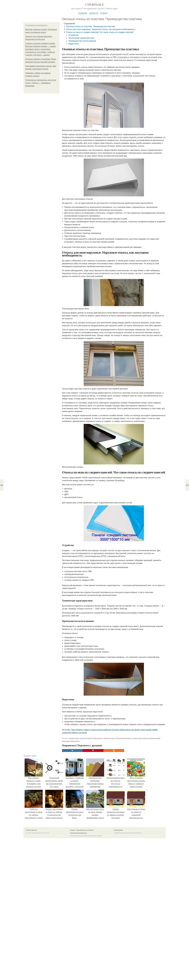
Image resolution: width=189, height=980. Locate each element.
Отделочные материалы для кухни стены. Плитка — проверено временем (41, 83)
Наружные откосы (109, 738)
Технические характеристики (81, 38)
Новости (94, 13)
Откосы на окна (137, 738)
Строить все (94, 5)
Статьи (104, 13)
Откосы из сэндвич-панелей (151, 738)
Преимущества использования (82, 41)
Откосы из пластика (86, 738)
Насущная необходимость (124, 738)
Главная (83, 13)
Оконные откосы (74, 738)
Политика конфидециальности (78, 833)
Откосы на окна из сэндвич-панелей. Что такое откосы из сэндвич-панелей (100, 32)
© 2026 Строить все (31, 830)
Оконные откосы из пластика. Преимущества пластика (91, 26)
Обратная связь (118, 830)
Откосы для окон (98, 738)
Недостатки (73, 44)
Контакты (73, 830)
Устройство (73, 35)
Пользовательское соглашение (85, 830)
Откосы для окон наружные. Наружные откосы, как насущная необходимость (101, 29)
